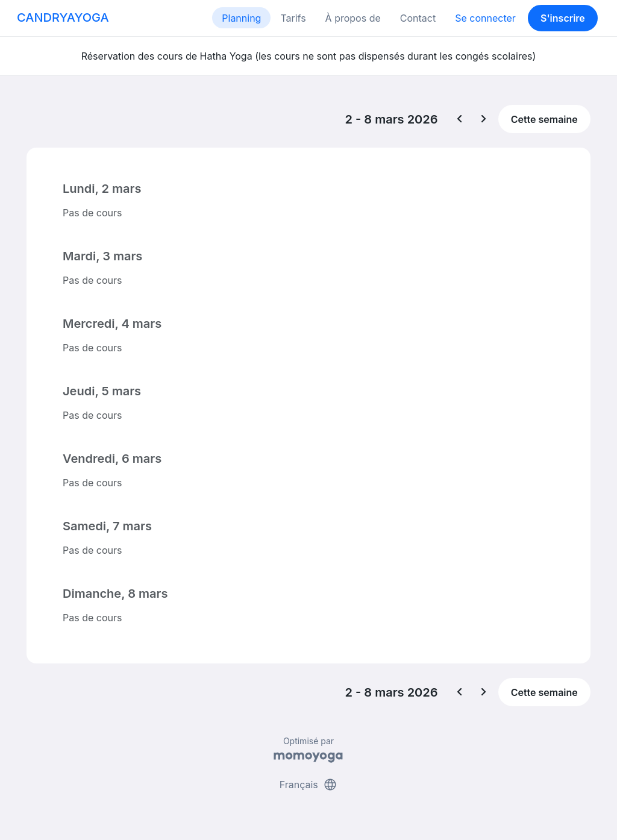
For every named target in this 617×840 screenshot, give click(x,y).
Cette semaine (544, 119)
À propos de (353, 18)
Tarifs (293, 18)
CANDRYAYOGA (63, 17)
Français (309, 785)
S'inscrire (563, 18)
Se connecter (485, 18)
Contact (418, 18)
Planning (241, 18)
